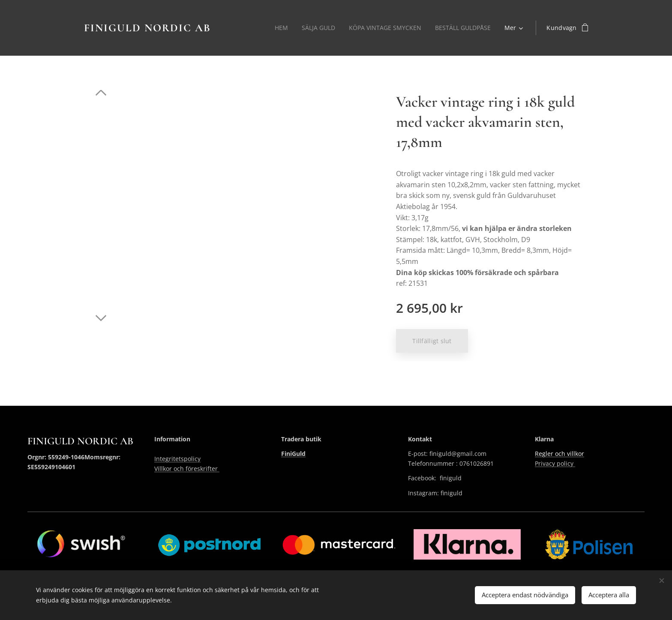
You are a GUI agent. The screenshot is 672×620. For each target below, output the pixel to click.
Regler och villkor (559, 454)
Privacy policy (555, 463)
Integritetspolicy (177, 459)
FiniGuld (293, 454)
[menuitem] (278, 28)
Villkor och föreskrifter (187, 469)
